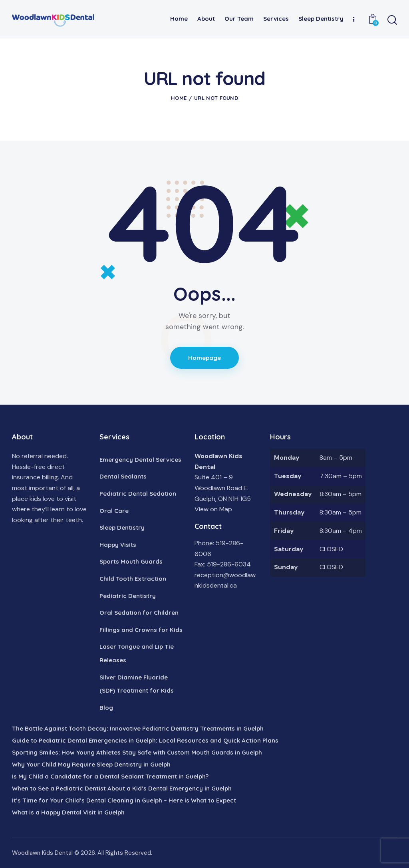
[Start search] (392, 20)
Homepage (205, 358)
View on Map (213, 509)
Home (179, 98)
